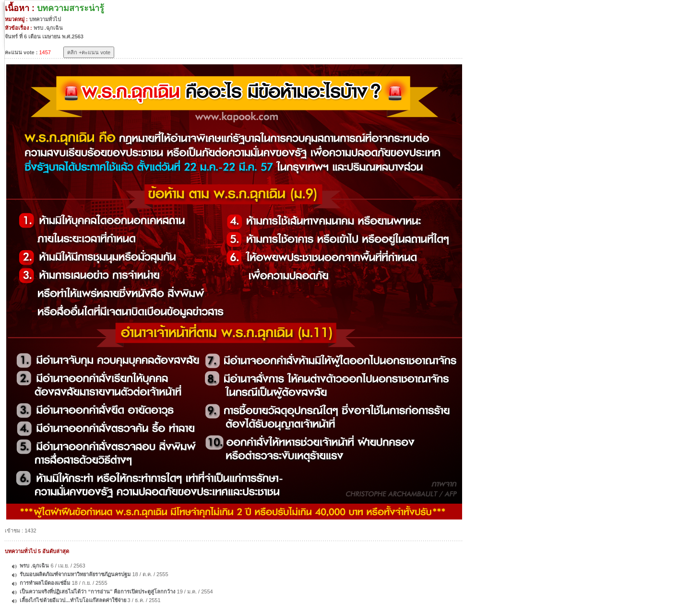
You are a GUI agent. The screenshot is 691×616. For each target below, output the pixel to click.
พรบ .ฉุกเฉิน (34, 566)
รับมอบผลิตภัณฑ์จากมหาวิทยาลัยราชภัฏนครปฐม (75, 574)
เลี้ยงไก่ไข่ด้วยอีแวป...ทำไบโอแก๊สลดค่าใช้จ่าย (73, 600)
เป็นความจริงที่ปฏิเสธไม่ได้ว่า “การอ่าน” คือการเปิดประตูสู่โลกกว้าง (98, 592)
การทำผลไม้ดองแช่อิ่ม (45, 583)
